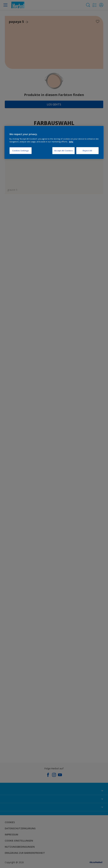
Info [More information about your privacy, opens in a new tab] (71, 142)
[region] (54, 143)
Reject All (87, 151)
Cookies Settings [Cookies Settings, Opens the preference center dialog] (21, 151)
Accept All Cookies (63, 151)
